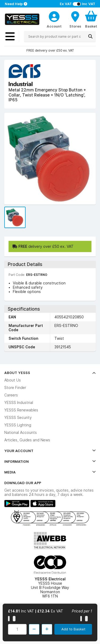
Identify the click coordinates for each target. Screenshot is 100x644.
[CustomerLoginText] (54, 16)
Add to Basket (73, 629)
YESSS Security (18, 418)
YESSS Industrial (19, 403)
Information (50, 461)
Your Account (50, 451)
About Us (13, 380)
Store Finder (15, 388)
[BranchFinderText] (75, 19)
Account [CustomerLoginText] (54, 26)
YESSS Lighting (18, 425)
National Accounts (21, 433)
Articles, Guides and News (27, 440)
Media (50, 472)
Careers (11, 395)
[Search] (90, 36)
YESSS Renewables (21, 410)
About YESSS (50, 373)
